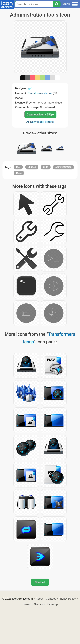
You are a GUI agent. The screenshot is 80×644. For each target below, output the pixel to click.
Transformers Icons (40, 93)
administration (63, 167)
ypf (30, 88)
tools (19, 173)
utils (46, 167)
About (40, 599)
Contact (51, 599)
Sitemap (53, 604)
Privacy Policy (67, 599)
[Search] (57, 4)
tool (18, 167)
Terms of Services (33, 604)
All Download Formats (40, 122)
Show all (40, 582)
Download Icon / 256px (40, 115)
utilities (32, 167)
